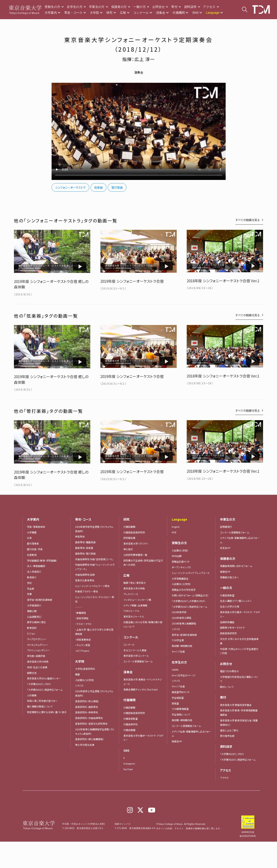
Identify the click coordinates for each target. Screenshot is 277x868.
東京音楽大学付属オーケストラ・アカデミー (143, 738)
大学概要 (32, 532)
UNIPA (175, 670)
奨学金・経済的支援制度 (40, 600)
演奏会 (161, 13)
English (176, 527)
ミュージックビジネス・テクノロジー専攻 (95, 599)
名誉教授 (32, 555)
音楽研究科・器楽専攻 (86, 707)
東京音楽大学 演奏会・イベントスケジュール (143, 682)
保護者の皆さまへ (229, 577)
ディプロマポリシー (37, 639)
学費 (29, 594)
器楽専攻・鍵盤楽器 (86, 542)
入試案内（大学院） (85, 680)
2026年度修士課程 (181, 618)
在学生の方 (75, 7)
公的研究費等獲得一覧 (135, 555)
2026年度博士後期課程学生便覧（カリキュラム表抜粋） (95, 731)
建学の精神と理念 (36, 622)
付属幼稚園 (129, 730)
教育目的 (32, 628)
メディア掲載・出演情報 (135, 605)
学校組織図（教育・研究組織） (42, 560)
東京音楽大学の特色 (38, 662)
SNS (195, 13)
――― (79, 607)
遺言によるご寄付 (229, 730)
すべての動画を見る (248, 220)
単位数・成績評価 (36, 656)
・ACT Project (82, 651)
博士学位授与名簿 (85, 745)
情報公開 (32, 611)
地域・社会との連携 (37, 667)
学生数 (31, 589)
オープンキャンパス (181, 567)
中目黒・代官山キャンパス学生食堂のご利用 (239, 651)
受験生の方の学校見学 (184, 590)
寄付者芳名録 (227, 736)
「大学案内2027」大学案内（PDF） (189, 601)
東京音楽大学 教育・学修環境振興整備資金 (239, 712)
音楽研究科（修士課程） (87, 701)
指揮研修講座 (227, 622)
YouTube (128, 769)
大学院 (94, 13)
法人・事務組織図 (36, 566)
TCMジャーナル (131, 611)
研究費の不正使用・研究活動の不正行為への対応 (143, 563)
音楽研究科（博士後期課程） (90, 739)
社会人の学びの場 (230, 606)
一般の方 (139, 7)
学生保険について (181, 714)
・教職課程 (81, 613)
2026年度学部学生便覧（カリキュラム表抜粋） (94, 529)
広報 (123, 13)
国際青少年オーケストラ (232, 628)
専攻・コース (73, 13)
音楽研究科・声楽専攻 (86, 712)
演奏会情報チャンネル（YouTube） (141, 689)
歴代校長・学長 (35, 549)
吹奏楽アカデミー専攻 (86, 591)
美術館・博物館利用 (182, 646)
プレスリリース (131, 594)
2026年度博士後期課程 (184, 623)
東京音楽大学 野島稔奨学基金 (236, 705)
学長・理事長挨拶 (36, 527)
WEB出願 (177, 556)
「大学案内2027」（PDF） (39, 684)
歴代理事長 (33, 543)
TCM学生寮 (178, 640)
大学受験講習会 (180, 579)
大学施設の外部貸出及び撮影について (239, 679)
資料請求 (190, 7)
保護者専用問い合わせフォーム (236, 566)
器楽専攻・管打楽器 (86, 553)
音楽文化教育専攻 (85, 580)
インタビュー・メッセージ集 (138, 600)
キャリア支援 (178, 651)
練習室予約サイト (181, 692)
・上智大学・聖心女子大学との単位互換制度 (94, 632)
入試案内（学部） (180, 550)
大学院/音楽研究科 (85, 669)
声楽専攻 (80, 536)
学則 (29, 583)
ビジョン (31, 633)
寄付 (174, 7)
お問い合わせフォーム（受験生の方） (190, 595)
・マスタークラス (83, 624)
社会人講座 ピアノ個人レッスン (236, 601)
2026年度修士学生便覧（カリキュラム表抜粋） (94, 693)
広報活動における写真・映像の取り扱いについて (143, 624)
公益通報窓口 (34, 617)
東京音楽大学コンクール (136, 656)
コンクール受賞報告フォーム (138, 661)
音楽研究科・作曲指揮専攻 (89, 718)
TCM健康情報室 (180, 709)
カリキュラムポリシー (38, 645)
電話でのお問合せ (229, 671)
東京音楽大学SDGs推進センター (44, 678)
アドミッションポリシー (39, 650)
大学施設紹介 (34, 605)
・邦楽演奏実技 (83, 640)
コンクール (141, 13)
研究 (109, 13)
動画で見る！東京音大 (135, 583)
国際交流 (32, 673)
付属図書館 (129, 527)
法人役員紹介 (34, 572)
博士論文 (128, 549)
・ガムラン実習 (83, 645)
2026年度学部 (179, 612)
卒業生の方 (97, 7)
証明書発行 (226, 527)
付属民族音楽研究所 (134, 532)
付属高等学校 (131, 724)
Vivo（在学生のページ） (184, 675)
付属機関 (179, 13)
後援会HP (177, 741)
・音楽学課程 (82, 618)
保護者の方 (119, 7)
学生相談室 (178, 698)
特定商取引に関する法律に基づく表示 (47, 712)
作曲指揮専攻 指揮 (85, 575)
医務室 (175, 703)
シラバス (79, 685)
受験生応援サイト (181, 562)
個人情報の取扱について (40, 706)
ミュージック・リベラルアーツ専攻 (92, 586)
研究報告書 (129, 538)
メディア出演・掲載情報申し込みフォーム (191, 734)
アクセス (209, 7)
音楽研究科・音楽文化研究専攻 (91, 724)
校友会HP (225, 548)
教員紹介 (32, 577)
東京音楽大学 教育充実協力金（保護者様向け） (239, 722)
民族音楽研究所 (228, 633)
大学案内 (51, 13)
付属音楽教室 (131, 719)
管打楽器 (117, 187)
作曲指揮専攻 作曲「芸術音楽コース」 (94, 559)
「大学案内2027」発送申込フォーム (45, 690)
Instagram (129, 763)
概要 (77, 674)
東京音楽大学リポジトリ (136, 543)
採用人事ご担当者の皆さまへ (42, 701)
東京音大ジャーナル (134, 616)
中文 (174, 532)
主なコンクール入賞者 (135, 650)
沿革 (29, 538)
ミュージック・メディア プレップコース (191, 573)
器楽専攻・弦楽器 (85, 548)
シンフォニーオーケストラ (70, 187)
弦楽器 (98, 187)
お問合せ (159, 7)
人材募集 (32, 695)
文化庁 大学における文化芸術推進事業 (239, 641)
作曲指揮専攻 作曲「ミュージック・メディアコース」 (95, 567)
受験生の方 (52, 7)
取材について (227, 687)
